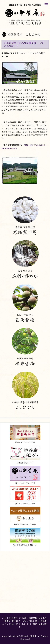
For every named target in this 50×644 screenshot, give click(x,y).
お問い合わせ (24, 621)
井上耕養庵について (8, 621)
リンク (28, 621)
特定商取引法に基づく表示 (33, 621)
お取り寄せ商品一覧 (15, 621)
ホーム (3, 621)
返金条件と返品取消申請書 (43, 621)
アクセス (20, 622)
